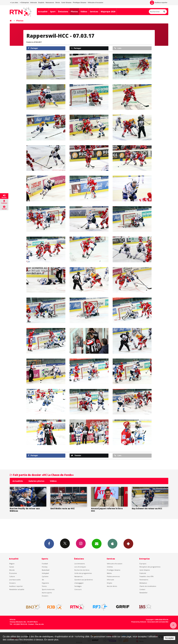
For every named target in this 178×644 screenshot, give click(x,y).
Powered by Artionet (139, 622)
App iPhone (113, 544)
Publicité (143, 573)
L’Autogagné (79, 583)
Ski (43, 580)
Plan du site (39, 624)
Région (12, 564)
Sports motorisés (48, 589)
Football (45, 564)
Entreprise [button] (24, 3)
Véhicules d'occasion (95, 3)
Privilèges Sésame (80, 3)
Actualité (43, 12)
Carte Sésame (66, 3)
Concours (78, 589)
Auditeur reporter (16, 586)
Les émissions (80, 564)
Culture (12, 576)
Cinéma (110, 567)
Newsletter (144, 593)
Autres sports (47, 593)
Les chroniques (80, 567)
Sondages (78, 586)
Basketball (46, 570)
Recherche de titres (82, 570)
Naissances (50, 3)
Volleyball (45, 573)
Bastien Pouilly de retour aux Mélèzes (25, 510)
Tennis (44, 586)
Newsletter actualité (17, 589)
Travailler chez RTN (146, 576)
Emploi (110, 583)
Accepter (169, 638)
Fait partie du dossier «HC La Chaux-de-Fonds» (42, 475)
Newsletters (97, 544)
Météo (109, 573)
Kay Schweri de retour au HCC (147, 508)
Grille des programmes (83, 573)
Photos (74, 12)
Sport (53, 12)
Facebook (49, 544)
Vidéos (84, 12)
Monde (12, 570)
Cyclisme (45, 576)
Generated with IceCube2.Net (158, 622)
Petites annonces (113, 576)
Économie (13, 573)
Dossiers (12, 583)
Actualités (18, 481)
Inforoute (34, 3)
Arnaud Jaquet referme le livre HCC (107, 510)
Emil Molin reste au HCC (63, 508)
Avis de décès (112, 586)
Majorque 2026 (108, 12)
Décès (58, 3)
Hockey (45, 567)
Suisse (12, 567)
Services (94, 12)
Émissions (63, 12)
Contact (142, 589)
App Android (128, 544)
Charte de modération (148, 586)
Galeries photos (36, 481)
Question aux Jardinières (84, 580)
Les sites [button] (14, 3)
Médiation (143, 583)
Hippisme (45, 583)
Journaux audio (15, 580)
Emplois (41, 3)
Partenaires (144, 580)
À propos (143, 564)
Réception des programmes (150, 567)
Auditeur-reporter (159, 3)
